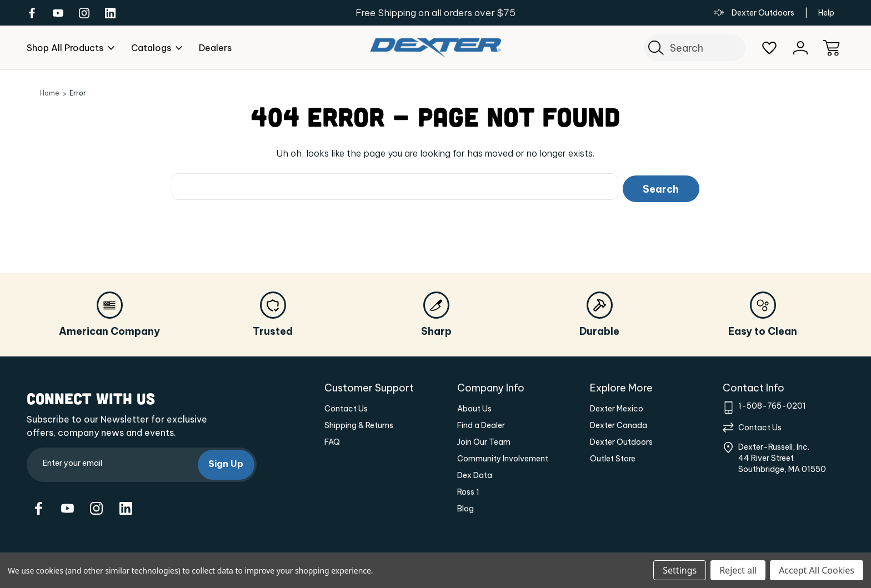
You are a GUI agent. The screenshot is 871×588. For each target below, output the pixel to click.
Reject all (738, 570)
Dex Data (475, 473)
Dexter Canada (619, 423)
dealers (215, 48)
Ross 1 (468, 490)
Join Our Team (484, 440)
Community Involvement (503, 456)
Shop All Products (71, 48)
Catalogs (157, 48)
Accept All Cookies (817, 570)
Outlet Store (613, 456)
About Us (474, 406)
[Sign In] (800, 48)
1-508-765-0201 (772, 404)
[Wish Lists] (769, 48)
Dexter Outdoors (754, 13)
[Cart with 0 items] (832, 48)
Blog (465, 506)
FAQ (332, 440)
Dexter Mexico (617, 406)
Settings (680, 570)
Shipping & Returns (359, 423)
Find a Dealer (481, 423)
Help (826, 13)
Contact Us (346, 406)
